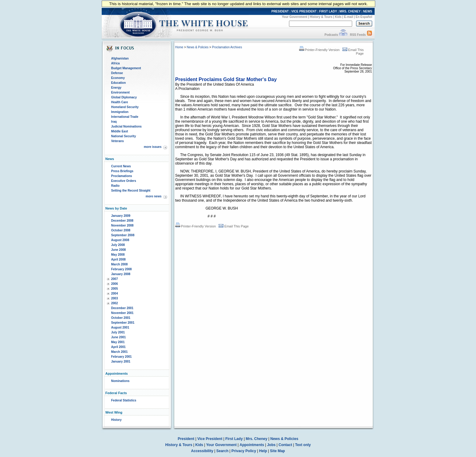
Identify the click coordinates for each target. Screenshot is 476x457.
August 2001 (120, 327)
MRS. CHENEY (350, 11)
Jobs (271, 445)
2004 (114, 293)
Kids (338, 17)
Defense (117, 73)
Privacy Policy (244, 451)
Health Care (120, 102)
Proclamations (122, 176)
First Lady (234, 439)
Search (223, 451)
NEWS (368, 11)
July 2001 (118, 332)
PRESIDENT (280, 11)
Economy (118, 78)
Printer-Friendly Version (319, 50)
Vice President (210, 439)
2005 (114, 289)
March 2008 (119, 264)
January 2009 (121, 216)
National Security (124, 136)
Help (263, 451)
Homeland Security (125, 107)
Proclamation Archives (227, 47)
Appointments (252, 445)
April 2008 (118, 259)
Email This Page (234, 226)
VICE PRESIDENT (304, 11)
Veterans (117, 141)
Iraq (114, 122)
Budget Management (126, 68)
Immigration (120, 112)
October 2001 (121, 318)
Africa (115, 63)
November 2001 (122, 313)
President (186, 439)
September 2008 (123, 235)
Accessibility (202, 451)
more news (154, 196)
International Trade (125, 117)
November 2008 (122, 225)
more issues (153, 147)
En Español (364, 17)
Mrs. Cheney (256, 439)
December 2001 (122, 308)
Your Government (294, 17)
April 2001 (118, 347)
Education (118, 83)
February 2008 (121, 269)
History (116, 420)
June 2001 (118, 337)
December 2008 (122, 221)
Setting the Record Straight (131, 191)
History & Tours (321, 17)
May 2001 (118, 342)
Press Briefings (122, 171)
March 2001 (119, 352)
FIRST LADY (328, 11)
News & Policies (198, 47)
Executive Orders (124, 181)
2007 (114, 279)
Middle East (120, 131)
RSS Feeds (358, 35)
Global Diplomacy (124, 97)
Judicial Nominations (126, 126)
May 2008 (118, 255)
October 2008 (121, 230)
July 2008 (118, 245)
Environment (120, 92)
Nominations (120, 381)
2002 (114, 303)
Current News (121, 166)
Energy (116, 88)
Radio (115, 186)
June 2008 (118, 250)
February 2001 (121, 357)
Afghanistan (120, 58)
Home (179, 47)
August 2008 (120, 240)
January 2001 (121, 362)
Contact (286, 445)
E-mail (348, 17)
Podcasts (331, 35)
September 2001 (123, 323)
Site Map (277, 451)
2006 (114, 284)
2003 (114, 298)
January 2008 (121, 274)
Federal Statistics (124, 400)
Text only (303, 445)
